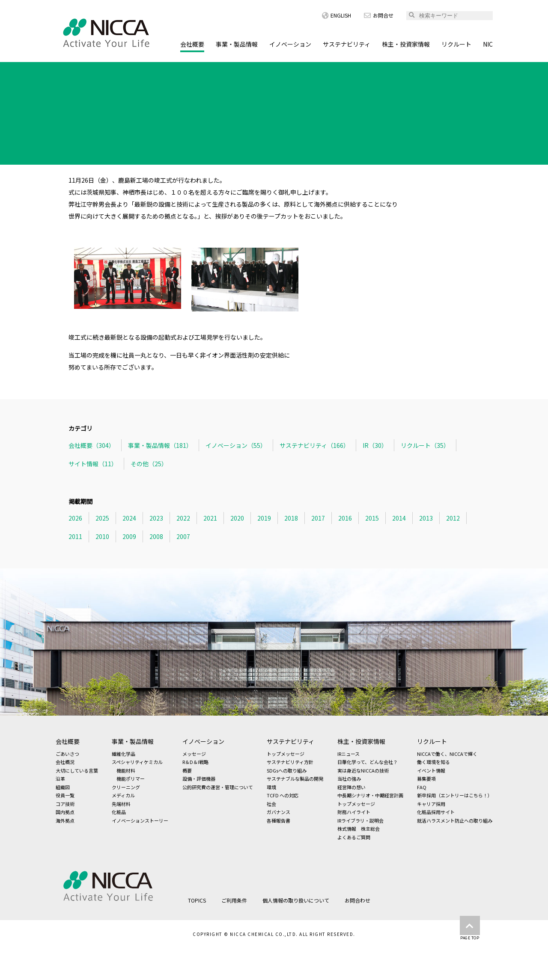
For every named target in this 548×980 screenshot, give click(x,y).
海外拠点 (65, 820)
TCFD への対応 (283, 795)
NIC (488, 44)
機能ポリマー (131, 779)
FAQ (422, 787)
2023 (156, 518)
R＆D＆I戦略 (195, 762)
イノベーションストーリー (140, 820)
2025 (102, 518)
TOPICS (98, 70)
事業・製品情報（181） (160, 445)
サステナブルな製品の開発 (295, 779)
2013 (426, 518)
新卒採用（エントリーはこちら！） (455, 795)
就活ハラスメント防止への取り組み (455, 820)
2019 (264, 518)
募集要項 (426, 779)
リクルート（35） (425, 445)
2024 (129, 518)
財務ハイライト (354, 812)
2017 (318, 518)
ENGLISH (337, 15)
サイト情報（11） (93, 464)
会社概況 (65, 762)
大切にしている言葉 (77, 770)
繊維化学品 (124, 754)
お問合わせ (357, 900)
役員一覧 (65, 795)
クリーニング (126, 787)
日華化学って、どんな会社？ (368, 762)
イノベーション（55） (236, 445)
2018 (291, 518)
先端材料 (121, 804)
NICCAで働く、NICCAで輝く (447, 754)
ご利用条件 (234, 900)
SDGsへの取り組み (287, 770)
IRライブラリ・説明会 (360, 820)
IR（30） (375, 445)
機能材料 (126, 770)
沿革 (60, 779)
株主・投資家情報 (406, 44)
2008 (156, 536)
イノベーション (290, 44)
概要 (187, 770)
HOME (64, 70)
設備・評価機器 (199, 779)
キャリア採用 (431, 804)
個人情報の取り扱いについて (296, 900)
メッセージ (194, 754)
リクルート (456, 44)
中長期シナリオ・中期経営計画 (370, 795)
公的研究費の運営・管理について (218, 787)
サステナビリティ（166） (314, 445)
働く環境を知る (433, 762)
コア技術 (65, 804)
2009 (129, 536)
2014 (399, 518)
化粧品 (119, 812)
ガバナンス (278, 812)
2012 (453, 518)
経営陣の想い (351, 787)
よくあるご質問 (354, 837)
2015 (372, 518)
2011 (75, 536)
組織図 (63, 787)
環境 (271, 787)
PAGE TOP (470, 928)
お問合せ (379, 15)
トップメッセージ (286, 754)
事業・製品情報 (237, 44)
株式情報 (347, 829)
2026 (75, 518)
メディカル (123, 795)
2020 (237, 518)
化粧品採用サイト (436, 812)
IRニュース (348, 754)
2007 (183, 536)
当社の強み (349, 779)
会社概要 (192, 44)
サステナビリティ (347, 44)
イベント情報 (431, 770)
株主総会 (370, 829)
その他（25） (149, 464)
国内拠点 (65, 812)
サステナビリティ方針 (290, 762)
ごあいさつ (67, 754)
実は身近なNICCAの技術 (363, 770)
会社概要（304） (92, 445)
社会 (271, 804)
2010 (102, 536)
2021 (210, 518)
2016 (345, 518)
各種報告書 (278, 820)
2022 (183, 518)
